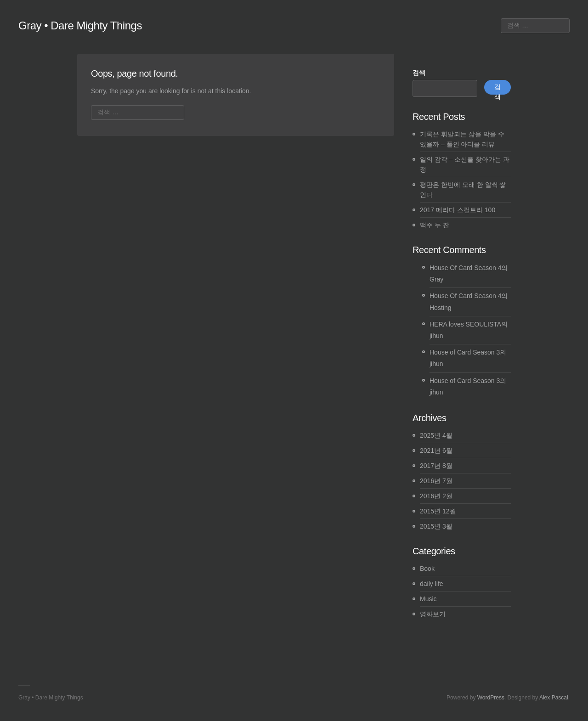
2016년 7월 (436, 481)
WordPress (491, 698)
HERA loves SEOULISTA (465, 324)
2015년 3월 (436, 526)
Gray (436, 279)
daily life (432, 584)
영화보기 (433, 614)
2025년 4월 (436, 435)
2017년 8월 (436, 466)
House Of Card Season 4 (465, 268)
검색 (419, 73)
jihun (436, 336)
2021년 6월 (436, 451)
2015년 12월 (438, 511)
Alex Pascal (554, 698)
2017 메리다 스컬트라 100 (458, 210)
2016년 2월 (436, 496)
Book (427, 569)
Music (428, 599)
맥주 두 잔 (435, 225)
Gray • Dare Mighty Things (80, 25)
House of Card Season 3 (465, 352)
